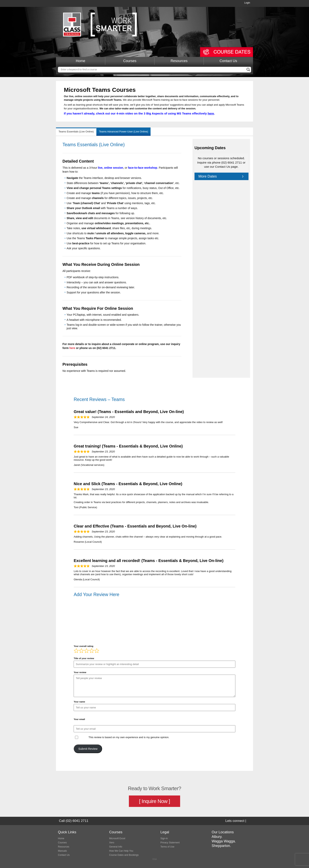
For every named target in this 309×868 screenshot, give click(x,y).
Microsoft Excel (117, 838)
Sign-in (164, 838)
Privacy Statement (170, 843)
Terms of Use (167, 847)
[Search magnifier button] (248, 70)
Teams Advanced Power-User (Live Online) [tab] (123, 132)
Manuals (62, 851)
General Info (116, 847)
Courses (130, 61)
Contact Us (228, 61)
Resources (179, 61)
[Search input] (153, 70)
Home (80, 61)
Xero (112, 843)
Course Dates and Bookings (124, 855)
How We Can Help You (121, 851)
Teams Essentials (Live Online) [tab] (76, 132)
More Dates (208, 176)
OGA (154, 859)
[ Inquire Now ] (154, 801)
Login (247, 3)
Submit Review (88, 749)
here (211, 113)
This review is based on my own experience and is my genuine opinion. (129, 737)
